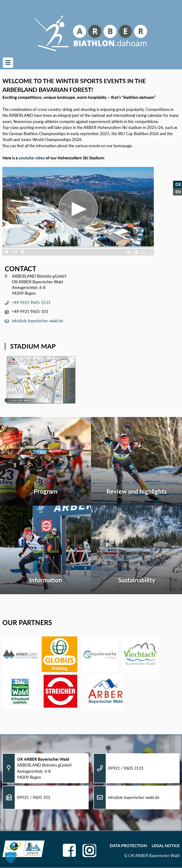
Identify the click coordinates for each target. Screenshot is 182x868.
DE (178, 184)
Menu (8, 63)
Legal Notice (166, 846)
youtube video (32, 158)
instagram (89, 849)
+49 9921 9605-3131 (31, 302)
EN (178, 192)
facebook (69, 849)
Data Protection (128, 846)
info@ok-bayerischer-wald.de (38, 321)
